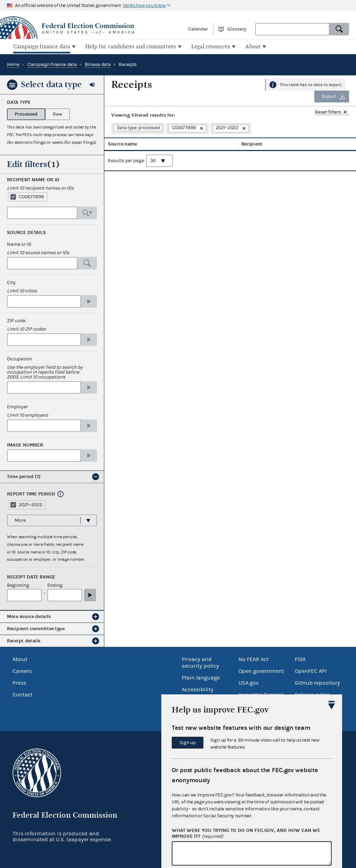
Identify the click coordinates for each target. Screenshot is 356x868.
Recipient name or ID (33, 179)
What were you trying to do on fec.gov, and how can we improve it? (246, 834)
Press (19, 682)
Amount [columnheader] (286, 146)
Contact (23, 694)
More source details (29, 616)
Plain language (201, 677)
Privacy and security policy (200, 662)
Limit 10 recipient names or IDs (40, 187)
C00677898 (31, 196)
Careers (22, 670)
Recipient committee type (36, 628)
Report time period (31, 493)
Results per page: (140, 165)
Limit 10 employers (27, 415)
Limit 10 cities (22, 290)
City (11, 282)
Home (13, 64)
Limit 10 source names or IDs (38, 252)
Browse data (98, 64)
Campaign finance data (52, 64)
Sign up (188, 743)
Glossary (237, 29)
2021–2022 (31, 504)
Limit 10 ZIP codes (26, 328)
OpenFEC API (311, 670)
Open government (261, 670)
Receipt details (24, 640)
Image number (25, 444)
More (20, 520)
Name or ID (19, 244)
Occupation (19, 358)
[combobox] (292, 29)
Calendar (198, 29)
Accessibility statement (198, 692)
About (20, 659)
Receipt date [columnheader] (254, 146)
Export (329, 96)
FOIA (300, 659)
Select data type (51, 84)
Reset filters (328, 112)
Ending (55, 585)
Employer (17, 406)
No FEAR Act (254, 659)
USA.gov (249, 682)
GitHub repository (317, 682)
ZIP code (16, 320)
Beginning (18, 585)
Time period (24, 476)
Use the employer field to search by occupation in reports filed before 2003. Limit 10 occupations (45, 372)
